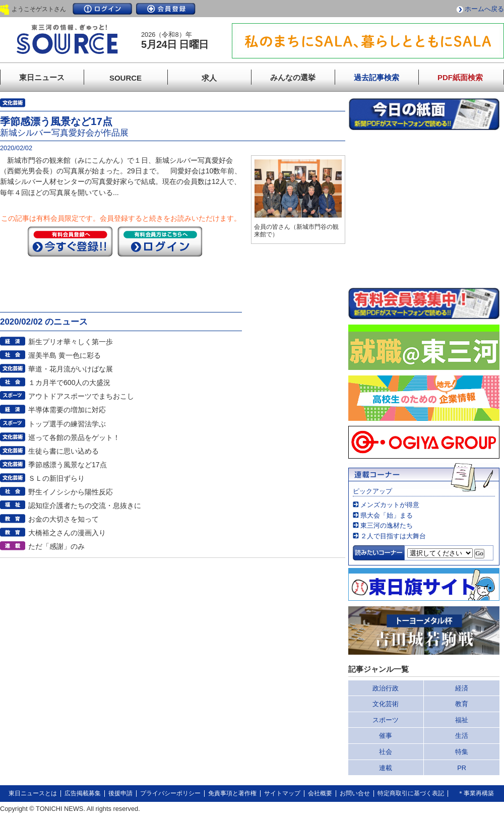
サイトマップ (282, 793)
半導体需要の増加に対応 (67, 410)
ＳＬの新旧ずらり (56, 478)
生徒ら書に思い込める (64, 451)
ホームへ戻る (484, 9)
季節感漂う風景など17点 (68, 465)
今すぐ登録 (70, 241)
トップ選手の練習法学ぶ (67, 424)
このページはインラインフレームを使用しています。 (424, 209)
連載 (386, 768)
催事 (386, 736)
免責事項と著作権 (232, 793)
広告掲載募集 (83, 793)
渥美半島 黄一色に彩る (65, 355)
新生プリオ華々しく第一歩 (71, 342)
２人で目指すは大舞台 (393, 536)
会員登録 (166, 9)
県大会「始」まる (387, 515)
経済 (462, 688)
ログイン (102, 9)
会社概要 (320, 793)
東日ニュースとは (33, 793)
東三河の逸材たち (387, 525)
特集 (462, 752)
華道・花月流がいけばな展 (71, 369)
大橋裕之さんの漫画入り (67, 533)
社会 (386, 752)
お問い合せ (355, 793)
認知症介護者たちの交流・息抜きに (85, 506)
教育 (462, 704)
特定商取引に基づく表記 (411, 793)
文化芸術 (386, 704)
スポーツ (386, 720)
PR (462, 768)
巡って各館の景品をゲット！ (74, 437)
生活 (462, 736)
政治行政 (386, 688)
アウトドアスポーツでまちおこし (81, 396)
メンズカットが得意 (390, 505)
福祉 (462, 720)
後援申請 (120, 793)
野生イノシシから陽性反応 (71, 492)
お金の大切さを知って (64, 519)
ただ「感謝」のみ (56, 546)
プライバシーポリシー (170, 793)
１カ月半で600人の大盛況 (70, 383)
